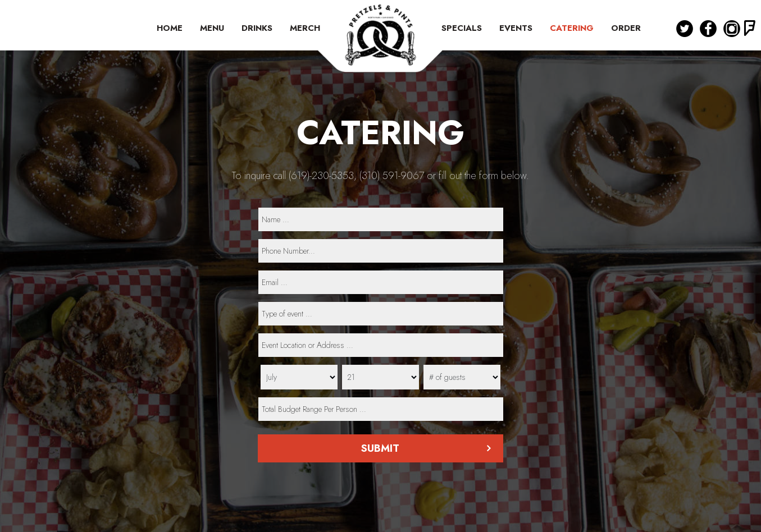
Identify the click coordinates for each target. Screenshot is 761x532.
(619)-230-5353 (321, 176)
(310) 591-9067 (392, 176)
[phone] (381, 251)
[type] (381, 314)
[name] (381, 219)
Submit (381, 448)
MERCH (305, 28)
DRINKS (258, 28)
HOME (171, 28)
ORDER (626, 28)
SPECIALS (463, 28)
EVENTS (517, 28)
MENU (213, 28)
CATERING (573, 28)
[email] (381, 282)
